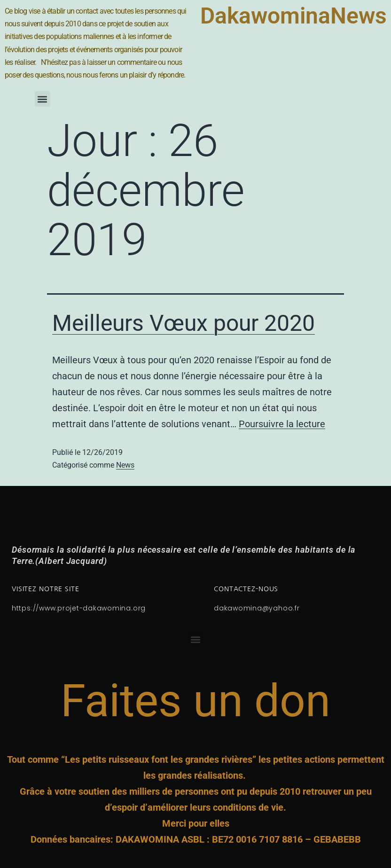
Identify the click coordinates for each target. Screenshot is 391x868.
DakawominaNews (293, 16)
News (125, 465)
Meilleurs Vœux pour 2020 (184, 323)
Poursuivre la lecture (282, 424)
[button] (43, 99)
